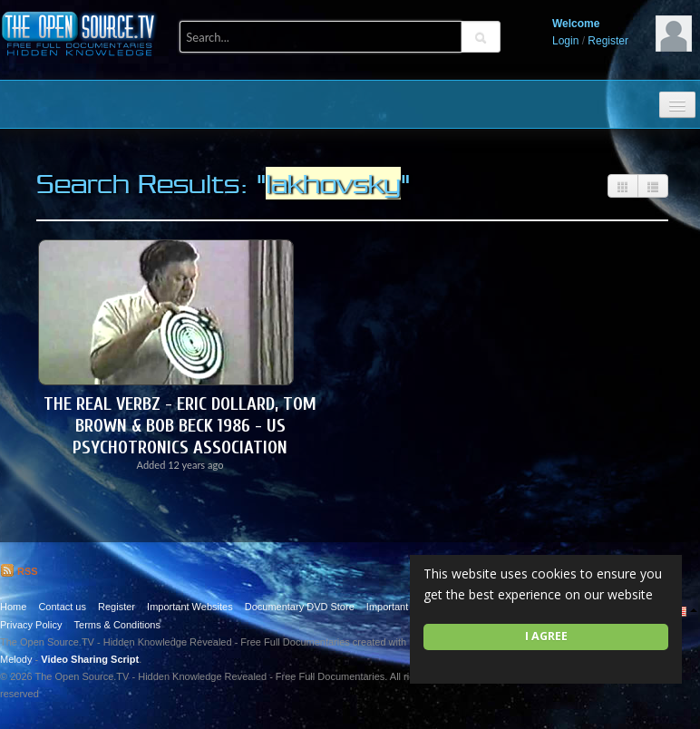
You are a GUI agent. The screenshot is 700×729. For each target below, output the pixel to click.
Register (608, 41)
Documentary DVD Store (300, 607)
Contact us (62, 607)
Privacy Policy (31, 625)
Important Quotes (405, 607)
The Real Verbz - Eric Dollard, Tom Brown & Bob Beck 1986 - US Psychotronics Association (180, 426)
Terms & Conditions (117, 625)
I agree (546, 636)
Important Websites (190, 607)
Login (565, 41)
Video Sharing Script (90, 659)
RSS (19, 571)
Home (13, 607)
